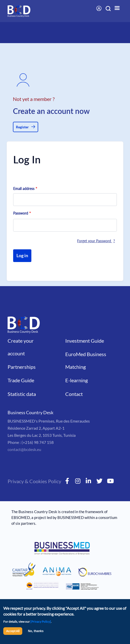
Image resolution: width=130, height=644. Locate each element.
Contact (74, 394)
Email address (24, 189)
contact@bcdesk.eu (24, 449)
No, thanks (36, 631)
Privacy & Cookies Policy (34, 481)
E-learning (77, 380)
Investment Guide (85, 341)
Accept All (13, 631)
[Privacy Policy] (41, 622)
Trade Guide (21, 380)
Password (21, 213)
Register (22, 127)
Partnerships (22, 367)
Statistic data (22, 394)
